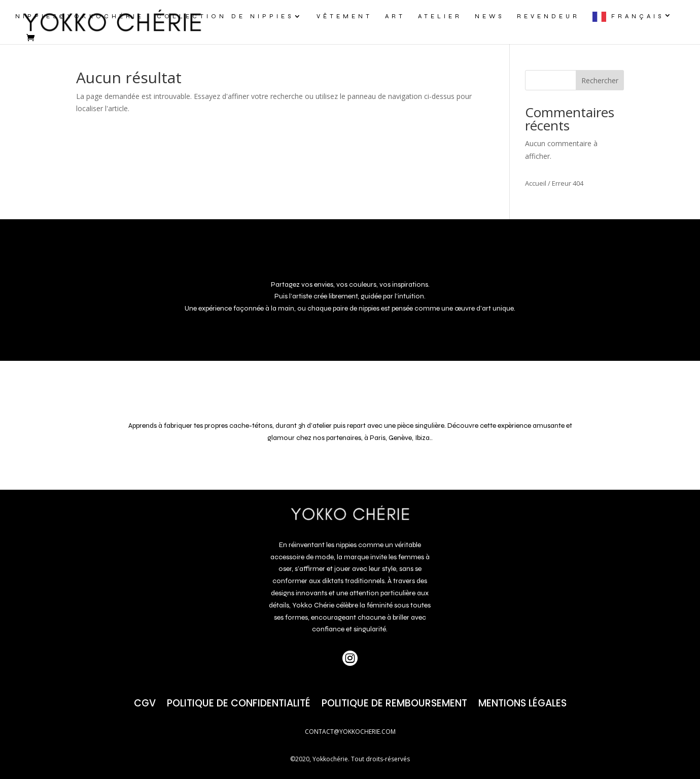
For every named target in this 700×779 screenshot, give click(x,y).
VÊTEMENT (344, 16)
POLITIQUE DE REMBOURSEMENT (394, 702)
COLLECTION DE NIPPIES (225, 16)
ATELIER (440, 16)
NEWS (489, 16)
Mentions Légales (522, 702)
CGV (145, 702)
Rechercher (600, 80)
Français (638, 16)
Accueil (536, 183)
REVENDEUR (548, 16)
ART (395, 16)
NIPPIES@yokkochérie (80, 16)
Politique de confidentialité (239, 702)
